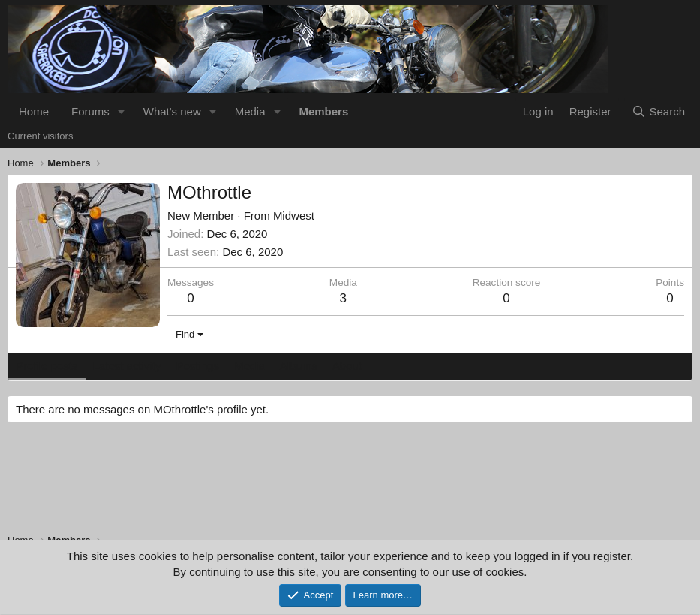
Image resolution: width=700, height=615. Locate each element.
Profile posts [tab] (47, 366)
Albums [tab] (299, 366)
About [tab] (347, 366)
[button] (122, 111)
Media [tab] (249, 366)
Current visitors (40, 136)
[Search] (658, 111)
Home (34, 111)
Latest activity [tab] (127, 366)
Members (323, 111)
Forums (90, 111)
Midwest (294, 216)
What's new (172, 111)
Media (250, 111)
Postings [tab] (197, 366)
